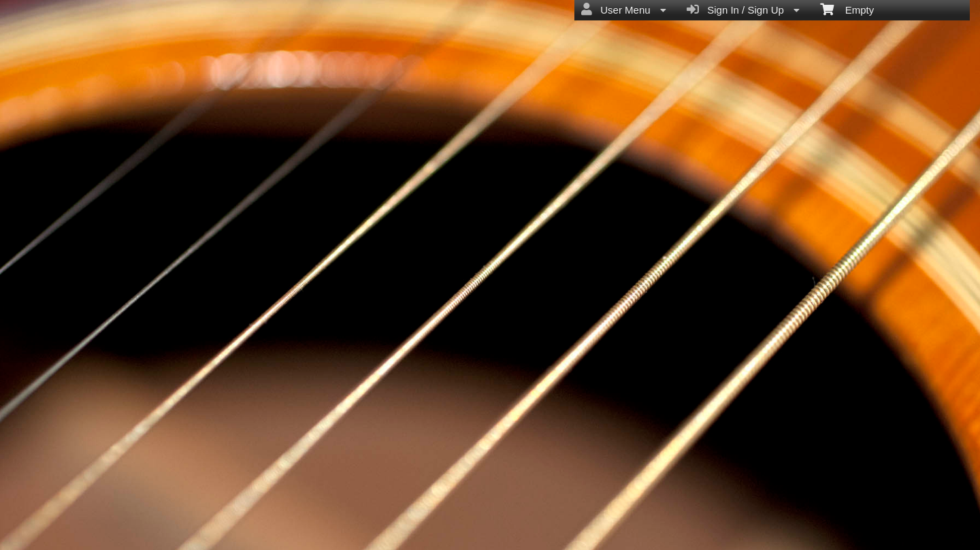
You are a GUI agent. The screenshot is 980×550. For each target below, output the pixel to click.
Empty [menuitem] (847, 9)
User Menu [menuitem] (624, 10)
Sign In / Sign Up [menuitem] (743, 10)
